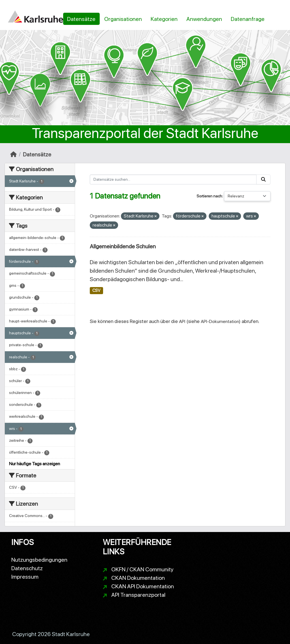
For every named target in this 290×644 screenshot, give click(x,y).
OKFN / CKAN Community (142, 569)
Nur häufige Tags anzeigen (35, 464)
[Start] (13, 154)
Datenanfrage (248, 19)
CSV (96, 290)
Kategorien (164, 19)
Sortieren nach (209, 196)
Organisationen (123, 19)
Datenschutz (27, 568)
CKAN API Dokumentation (143, 586)
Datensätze (81, 19)
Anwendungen (204, 19)
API (182, 321)
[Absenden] (263, 179)
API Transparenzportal (138, 595)
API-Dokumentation (220, 321)
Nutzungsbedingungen (39, 560)
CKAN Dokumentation (138, 578)
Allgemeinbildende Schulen (123, 246)
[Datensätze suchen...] (173, 179)
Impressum (25, 577)
